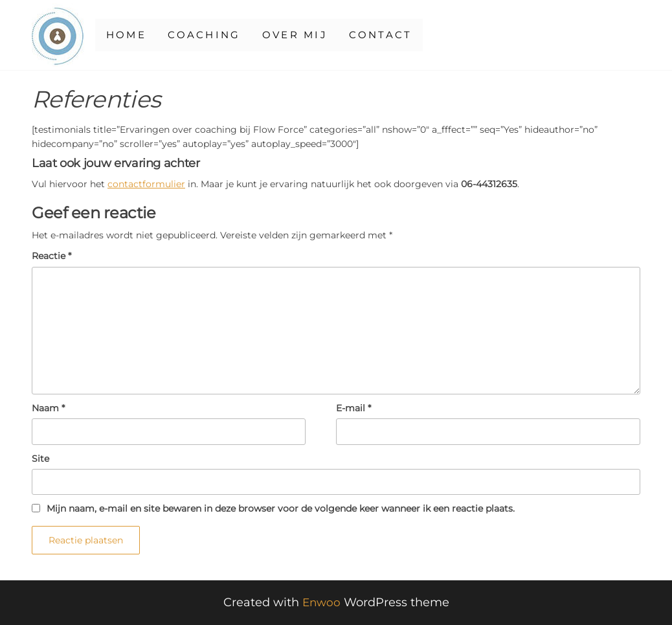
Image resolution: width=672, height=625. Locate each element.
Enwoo (321, 602)
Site (40, 459)
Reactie (51, 256)
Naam (48, 408)
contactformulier (146, 184)
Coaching (210, 35)
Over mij (307, 35)
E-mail (353, 408)
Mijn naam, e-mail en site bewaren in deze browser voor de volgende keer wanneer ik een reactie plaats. (281, 508)
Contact (399, 35)
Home (127, 35)
